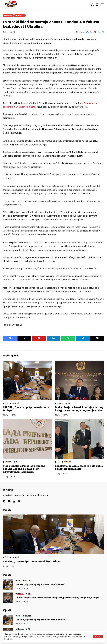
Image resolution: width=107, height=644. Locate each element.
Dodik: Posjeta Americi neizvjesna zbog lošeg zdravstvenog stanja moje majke (79, 409)
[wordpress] (19, 501)
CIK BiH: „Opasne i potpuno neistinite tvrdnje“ (32, 561)
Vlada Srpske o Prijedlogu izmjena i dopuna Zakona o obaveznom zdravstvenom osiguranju (25, 469)
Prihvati (98, 637)
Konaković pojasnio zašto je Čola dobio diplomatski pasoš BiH (79, 467)
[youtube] (9, 501)
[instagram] (14, 501)
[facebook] (4, 501)
